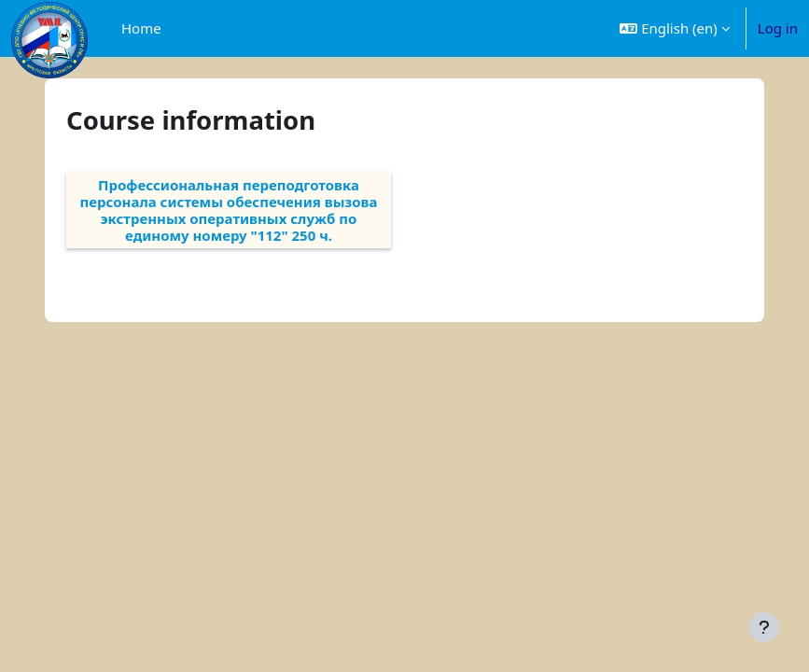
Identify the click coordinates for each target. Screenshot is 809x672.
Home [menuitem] (141, 28)
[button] (674, 28)
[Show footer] (764, 627)
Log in (778, 28)
